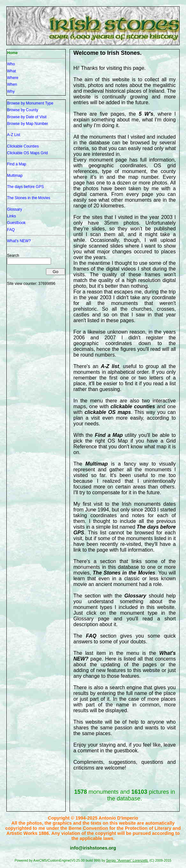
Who (11, 64)
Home (12, 53)
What (11, 71)
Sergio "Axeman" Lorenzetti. (127, 860)
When (12, 84)
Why (11, 91)
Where (13, 78)
